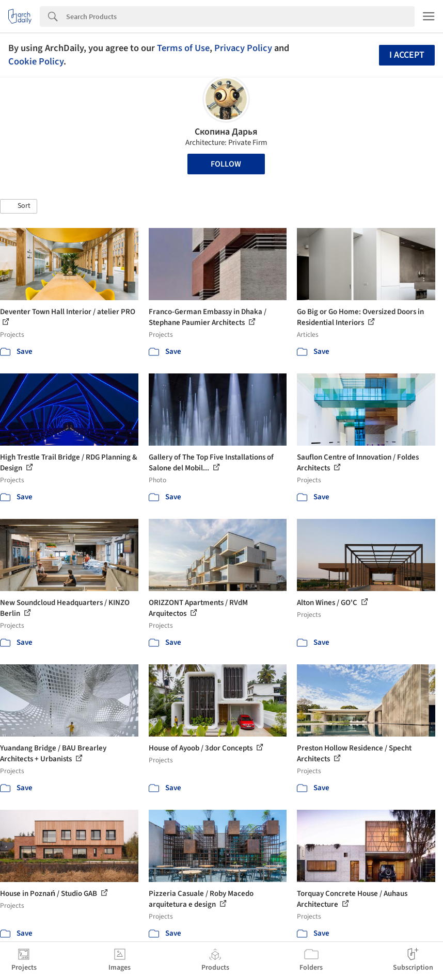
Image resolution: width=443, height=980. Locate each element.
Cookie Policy (36, 61)
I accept (407, 55)
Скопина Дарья (226, 132)
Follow (226, 164)
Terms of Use (183, 48)
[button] (19, 206)
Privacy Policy (243, 48)
